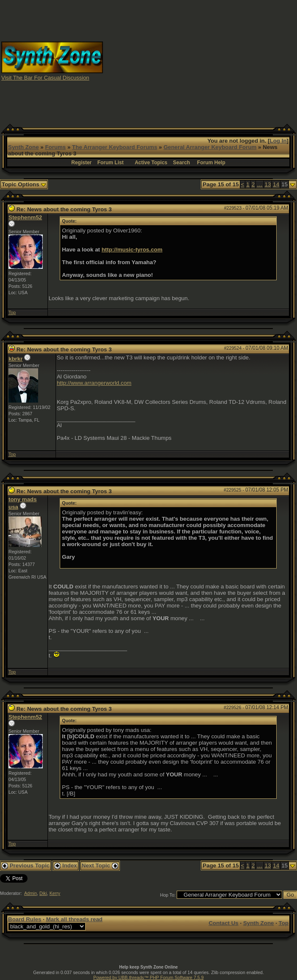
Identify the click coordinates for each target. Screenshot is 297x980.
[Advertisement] (200, 61)
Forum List (111, 163)
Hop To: (168, 895)
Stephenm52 (25, 217)
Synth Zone (24, 147)
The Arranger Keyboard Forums (115, 147)
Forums (55, 147)
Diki (43, 893)
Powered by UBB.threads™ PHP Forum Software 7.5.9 (148, 977)
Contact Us (223, 923)
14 (276, 184)
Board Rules (25, 919)
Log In (278, 141)
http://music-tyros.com (132, 250)
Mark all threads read (74, 919)
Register (81, 163)
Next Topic (100, 865)
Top (12, 312)
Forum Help (211, 163)
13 (268, 184)
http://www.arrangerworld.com (94, 383)
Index (66, 865)
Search (181, 163)
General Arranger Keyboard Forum (210, 147)
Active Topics (151, 163)
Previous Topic (26, 865)
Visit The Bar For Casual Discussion (45, 78)
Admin (31, 893)
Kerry (55, 893)
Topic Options (24, 184)
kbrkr (15, 359)
